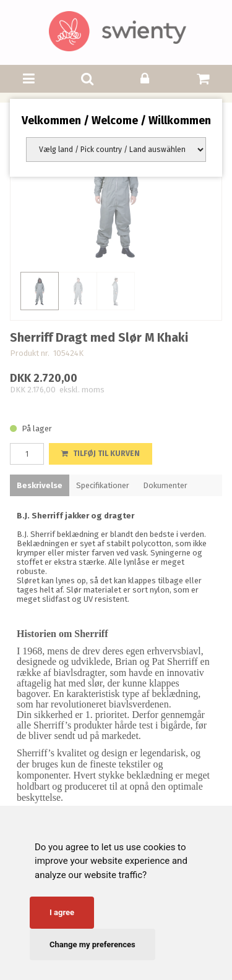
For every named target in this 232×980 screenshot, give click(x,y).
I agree (62, 912)
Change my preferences (92, 944)
